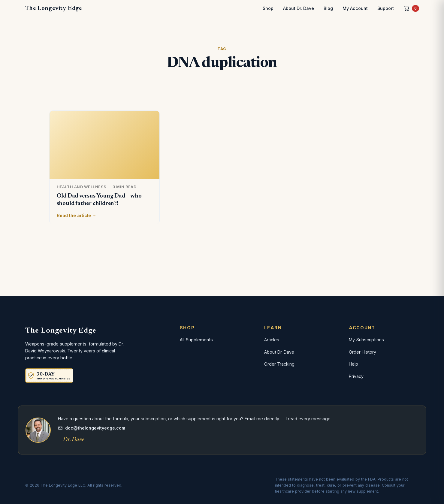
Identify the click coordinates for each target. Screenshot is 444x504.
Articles (272, 340)
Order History (362, 352)
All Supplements (196, 340)
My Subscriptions (366, 340)
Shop (268, 8)
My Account (355, 8)
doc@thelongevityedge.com (92, 428)
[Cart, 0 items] (411, 9)
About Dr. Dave (299, 8)
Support (386, 8)
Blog (328, 8)
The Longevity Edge (54, 8)
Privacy (356, 376)
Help (353, 364)
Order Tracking (279, 364)
